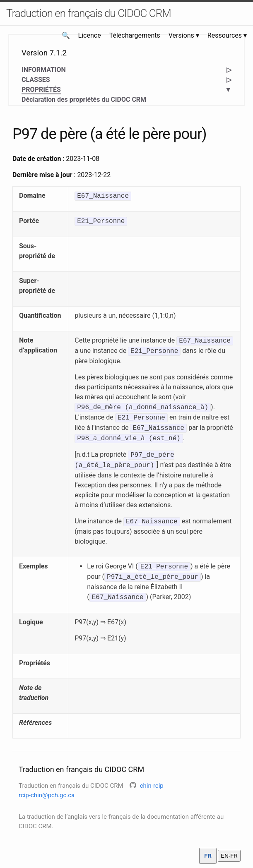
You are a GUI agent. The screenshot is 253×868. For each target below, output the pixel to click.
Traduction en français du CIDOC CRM (89, 13)
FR (208, 856)
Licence (90, 35)
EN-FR (229, 856)
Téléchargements (135, 35)
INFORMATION (44, 70)
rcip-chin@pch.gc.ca (47, 795)
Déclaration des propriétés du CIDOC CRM (84, 100)
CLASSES (36, 80)
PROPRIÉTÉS (41, 90)
